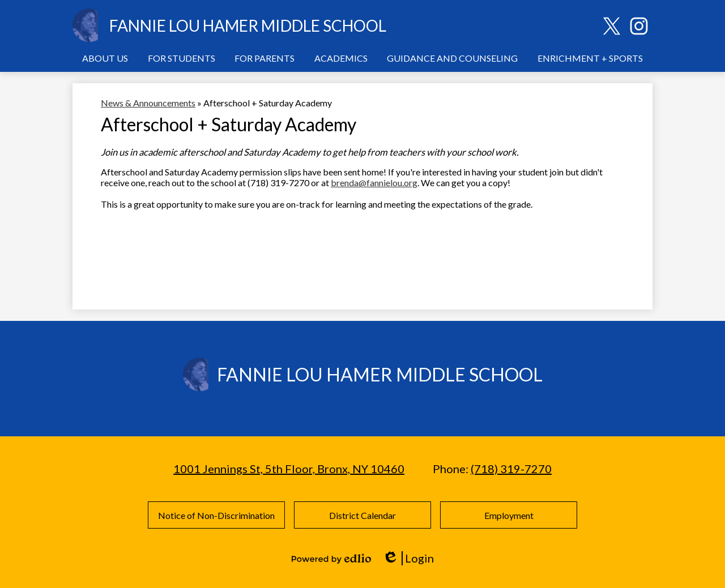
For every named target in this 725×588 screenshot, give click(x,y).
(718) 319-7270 (511, 469)
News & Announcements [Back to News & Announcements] (148, 103)
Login (408, 558)
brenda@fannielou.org (374, 183)
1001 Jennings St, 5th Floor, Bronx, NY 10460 (289, 469)
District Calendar (362, 515)
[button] (105, 58)
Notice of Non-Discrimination (216, 515)
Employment (509, 515)
